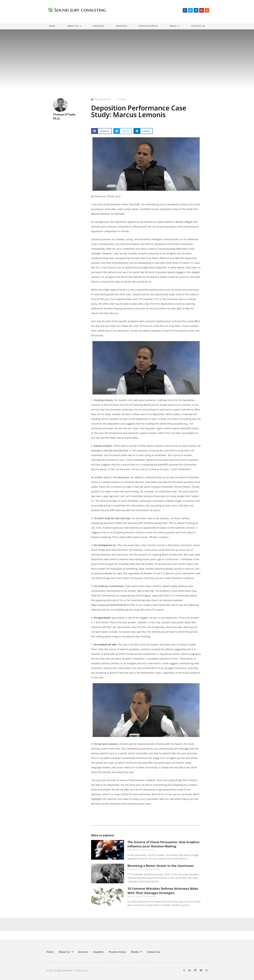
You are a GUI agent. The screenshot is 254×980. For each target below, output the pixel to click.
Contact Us (198, 26)
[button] (101, 131)
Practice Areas (148, 26)
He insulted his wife (105, 645)
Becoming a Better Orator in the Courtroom (161, 866)
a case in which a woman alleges (174, 222)
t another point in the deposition (111, 477)
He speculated (102, 618)
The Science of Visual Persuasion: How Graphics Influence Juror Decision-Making (163, 844)
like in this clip (145, 591)
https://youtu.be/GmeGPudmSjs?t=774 (113, 605)
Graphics (121, 26)
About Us (74, 26)
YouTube (119, 214)
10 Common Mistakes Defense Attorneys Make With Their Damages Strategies (163, 891)
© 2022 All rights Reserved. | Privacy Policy (67, 970)
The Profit (134, 204)
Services (99, 26)
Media (174, 26)
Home (52, 26)
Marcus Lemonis (100, 214)
